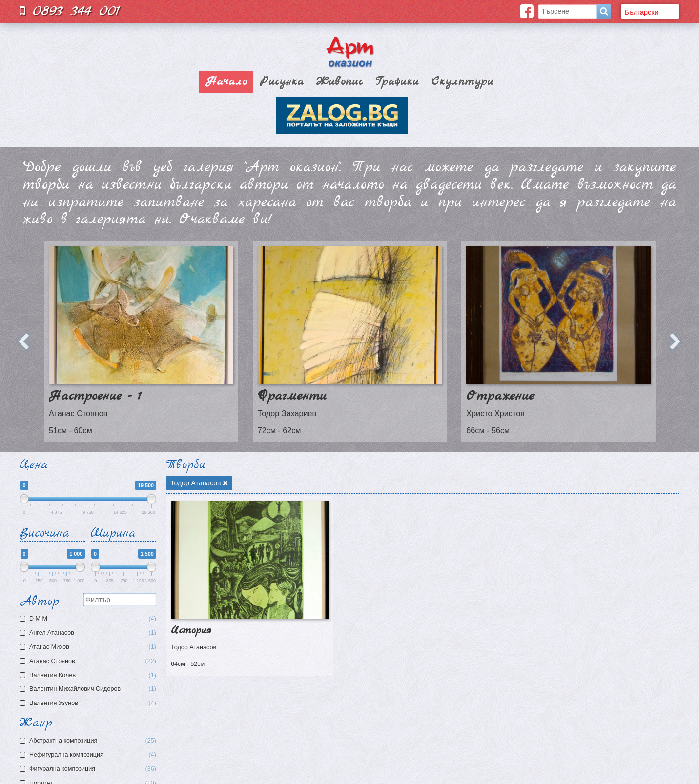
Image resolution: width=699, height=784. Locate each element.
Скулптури (463, 82)
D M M (89, 619)
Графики (397, 82)
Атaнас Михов (89, 647)
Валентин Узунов (89, 703)
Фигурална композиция (93, 769)
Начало (226, 82)
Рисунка (282, 82)
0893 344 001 (70, 11)
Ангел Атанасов (89, 633)
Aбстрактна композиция (93, 741)
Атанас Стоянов (89, 661)
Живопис (340, 82)
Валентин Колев (89, 675)
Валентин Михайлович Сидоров (89, 689)
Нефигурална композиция (93, 755)
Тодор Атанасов (199, 483)
